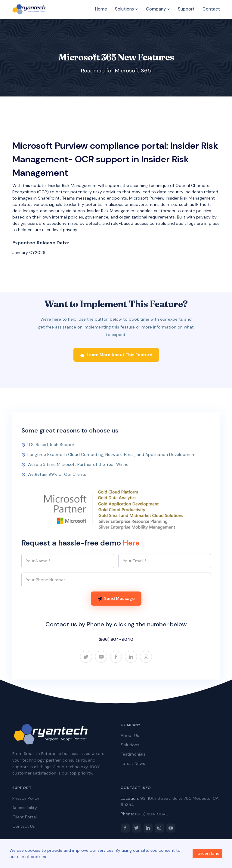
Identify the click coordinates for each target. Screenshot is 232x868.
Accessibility (25, 808)
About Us (130, 736)
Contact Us (24, 827)
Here (131, 543)
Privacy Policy (26, 799)
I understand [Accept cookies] (207, 853)
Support (186, 9)
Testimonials (133, 755)
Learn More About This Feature (116, 355)
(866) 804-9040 (116, 640)
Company (158, 9)
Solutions (127, 9)
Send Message (116, 599)
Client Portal (25, 818)
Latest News (133, 764)
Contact (211, 9)
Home (101, 9)
